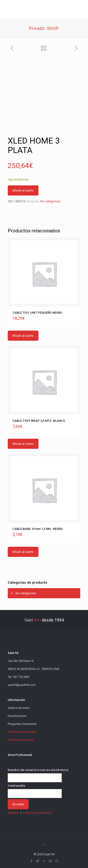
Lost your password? (37, 813)
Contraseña (16, 786)
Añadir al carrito (23, 190)
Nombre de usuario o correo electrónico (38, 770)
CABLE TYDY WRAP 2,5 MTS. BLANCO (39, 421)
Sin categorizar (50, 201)
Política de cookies (21, 740)
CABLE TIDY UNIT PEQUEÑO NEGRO (37, 313)
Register (13, 813)
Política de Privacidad (22, 732)
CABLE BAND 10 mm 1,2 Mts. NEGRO (38, 529)
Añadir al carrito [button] (23, 336)
